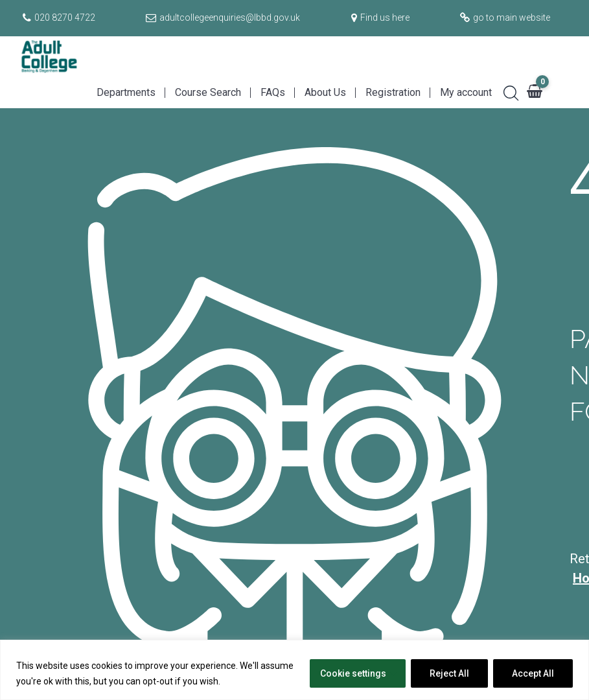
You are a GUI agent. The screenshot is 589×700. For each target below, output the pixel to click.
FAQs (273, 92)
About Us (325, 92)
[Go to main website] (503, 17)
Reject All (449, 673)
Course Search (208, 92)
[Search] (506, 91)
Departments (126, 92)
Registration (393, 92)
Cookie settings (353, 673)
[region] (294, 670)
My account (466, 92)
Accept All (533, 673)
